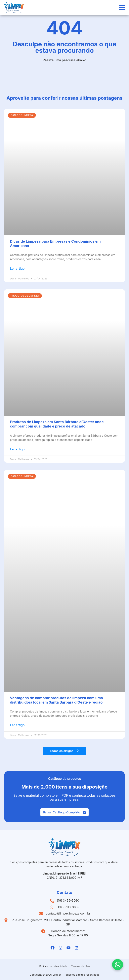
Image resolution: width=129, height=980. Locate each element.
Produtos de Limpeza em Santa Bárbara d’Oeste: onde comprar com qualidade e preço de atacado (57, 424)
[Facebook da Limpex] (53, 948)
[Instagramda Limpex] (61, 948)
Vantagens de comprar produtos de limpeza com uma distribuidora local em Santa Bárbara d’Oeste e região (56, 700)
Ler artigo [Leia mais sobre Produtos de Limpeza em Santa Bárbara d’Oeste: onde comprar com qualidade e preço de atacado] (17, 449)
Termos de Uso (80, 966)
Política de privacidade (53, 966)
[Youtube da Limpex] (68, 948)
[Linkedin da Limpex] (76, 948)
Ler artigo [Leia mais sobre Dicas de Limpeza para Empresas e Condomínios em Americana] (17, 268)
